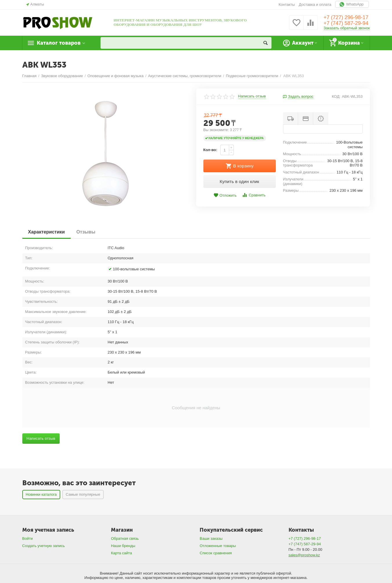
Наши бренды (123, 546)
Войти (28, 538)
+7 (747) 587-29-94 (346, 23)
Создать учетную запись (44, 546)
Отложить (225, 195)
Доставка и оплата (315, 4)
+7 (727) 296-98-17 (346, 17)
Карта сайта (122, 553)
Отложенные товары (218, 546)
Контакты (287, 4)
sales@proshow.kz (304, 555)
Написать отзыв (252, 96)
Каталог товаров (59, 43)
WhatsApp (352, 4)
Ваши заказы (211, 538)
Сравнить (254, 195)
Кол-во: (210, 150)
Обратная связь (125, 538)
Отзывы (86, 232)
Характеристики (47, 232)
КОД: (336, 96)
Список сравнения (216, 553)
